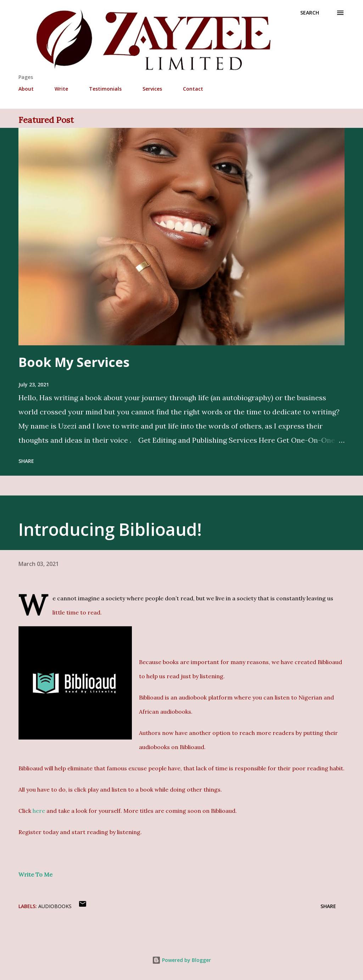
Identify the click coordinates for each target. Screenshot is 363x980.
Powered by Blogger (181, 960)
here (39, 811)
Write (61, 89)
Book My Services (74, 362)
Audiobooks (55, 906)
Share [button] (26, 461)
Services (152, 89)
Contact (193, 89)
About (26, 89)
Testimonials (105, 89)
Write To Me (35, 874)
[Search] (310, 13)
